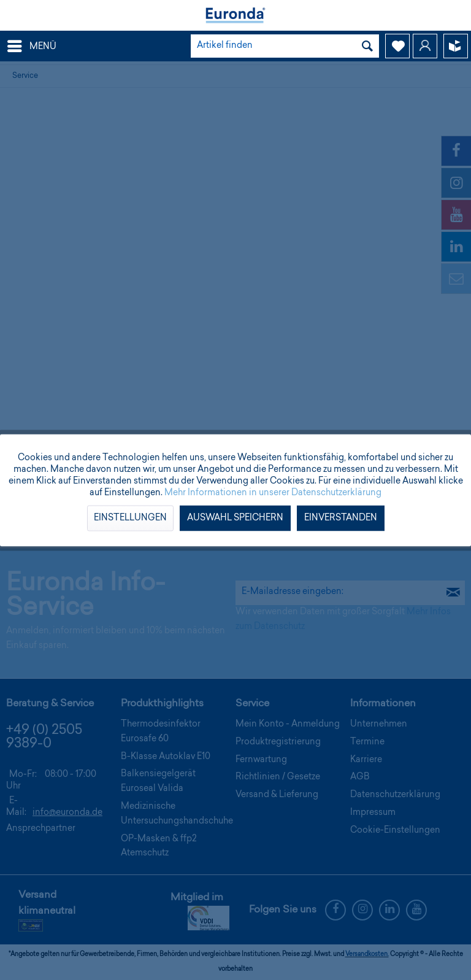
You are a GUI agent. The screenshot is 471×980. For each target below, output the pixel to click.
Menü (32, 44)
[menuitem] (31, 46)
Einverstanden (341, 518)
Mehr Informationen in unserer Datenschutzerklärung (273, 493)
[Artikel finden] (285, 46)
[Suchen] (367, 46)
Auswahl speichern (235, 518)
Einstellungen (130, 518)
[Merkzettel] (397, 46)
